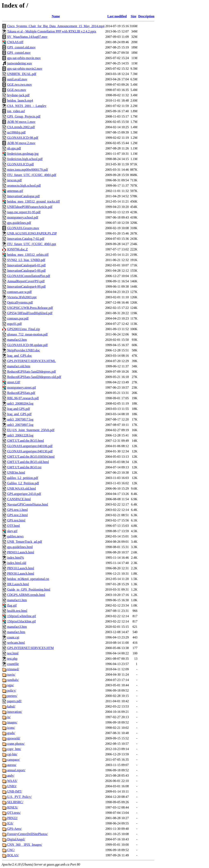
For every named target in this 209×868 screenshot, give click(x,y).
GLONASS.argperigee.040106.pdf (30, 446)
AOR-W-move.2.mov (21, 143)
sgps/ (11, 685)
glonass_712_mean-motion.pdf (27, 334)
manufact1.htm (17, 600)
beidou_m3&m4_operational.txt (28, 579)
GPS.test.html (16, 520)
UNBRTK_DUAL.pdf (22, 74)
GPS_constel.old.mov (21, 47)
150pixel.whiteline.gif (22, 616)
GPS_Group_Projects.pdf (24, 116)
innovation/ (15, 712)
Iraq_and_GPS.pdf (19, 414)
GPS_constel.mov (19, 53)
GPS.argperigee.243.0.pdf (24, 494)
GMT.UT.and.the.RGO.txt (24, 467)
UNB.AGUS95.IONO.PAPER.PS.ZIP (32, 233)
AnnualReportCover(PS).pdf (26, 281)
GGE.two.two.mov (19, 85)
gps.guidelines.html (20, 547)
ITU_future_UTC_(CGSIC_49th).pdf (32, 175)
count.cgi (13, 637)
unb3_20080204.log (20, 403)
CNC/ (11, 850)
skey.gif (12, 531)
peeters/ (12, 696)
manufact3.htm (17, 627)
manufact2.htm (17, 340)
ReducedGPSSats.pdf (21, 393)
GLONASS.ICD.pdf (21, 164)
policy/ (12, 690)
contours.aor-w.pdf (19, 292)
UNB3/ (12, 786)
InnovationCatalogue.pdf (23, 196)
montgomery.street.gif (22, 387)
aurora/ (12, 765)
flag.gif (12, 605)
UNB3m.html (16, 473)
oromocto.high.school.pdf (24, 186)
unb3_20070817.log (20, 419)
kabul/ (11, 706)
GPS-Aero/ (14, 829)
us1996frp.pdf (16, 132)
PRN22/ (12, 818)
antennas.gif (15, 191)
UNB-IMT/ (15, 791)
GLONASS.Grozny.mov (23, 228)
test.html (13, 653)
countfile (13, 664)
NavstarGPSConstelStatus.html (28, 504)
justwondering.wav (20, 63)
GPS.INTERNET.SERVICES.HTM (30, 648)
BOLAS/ (13, 855)
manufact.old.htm (19, 366)
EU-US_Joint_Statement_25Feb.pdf (31, 430)
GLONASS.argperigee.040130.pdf (30, 451)
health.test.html (17, 611)
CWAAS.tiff (15, 42)
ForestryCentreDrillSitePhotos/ (27, 834)
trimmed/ (13, 669)
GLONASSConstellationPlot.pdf (29, 276)
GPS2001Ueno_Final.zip (23, 329)
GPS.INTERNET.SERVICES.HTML (31, 361)
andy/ (11, 775)
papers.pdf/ (14, 701)
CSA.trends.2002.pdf (21, 127)
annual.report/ (16, 770)
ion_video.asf (16, 111)
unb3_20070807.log (20, 425)
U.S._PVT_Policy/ (19, 797)
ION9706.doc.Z (17, 249)
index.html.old (17, 563)
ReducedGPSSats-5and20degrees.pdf (32, 372)
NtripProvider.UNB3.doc (24, 350)
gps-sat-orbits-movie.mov (24, 58)
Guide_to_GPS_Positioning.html (29, 589)
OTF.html (13, 526)
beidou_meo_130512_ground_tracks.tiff (33, 201)
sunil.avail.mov (17, 79)
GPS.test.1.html (17, 510)
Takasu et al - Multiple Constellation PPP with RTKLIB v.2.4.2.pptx (52, 31)
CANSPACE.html (19, 499)
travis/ (11, 675)
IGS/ (10, 823)
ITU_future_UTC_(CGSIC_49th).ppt (32, 244)
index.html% (16, 558)
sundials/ (13, 680)
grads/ (11, 733)
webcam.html (16, 643)
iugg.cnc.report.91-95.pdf (24, 212)
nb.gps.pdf (14, 148)
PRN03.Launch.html (21, 552)
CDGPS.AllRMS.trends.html (26, 595)
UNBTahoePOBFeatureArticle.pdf (30, 207)
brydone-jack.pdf (18, 95)
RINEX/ (13, 807)
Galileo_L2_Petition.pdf (23, 483)
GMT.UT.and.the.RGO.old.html (28, 462)
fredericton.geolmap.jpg (23, 154)
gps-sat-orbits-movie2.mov (25, 69)
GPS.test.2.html (17, 515)
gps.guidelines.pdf (19, 223)
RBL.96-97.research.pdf (23, 398)
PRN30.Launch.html (21, 574)
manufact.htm (16, 632)
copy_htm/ (14, 749)
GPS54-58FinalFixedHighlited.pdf (30, 313)
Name (56, 16)
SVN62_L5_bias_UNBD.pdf (26, 260)
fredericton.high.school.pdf (25, 159)
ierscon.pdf (14, 180)
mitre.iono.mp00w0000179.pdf (28, 170)
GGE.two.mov (17, 90)
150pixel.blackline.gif (21, 621)
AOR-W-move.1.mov (21, 122)
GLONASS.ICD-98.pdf (23, 138)
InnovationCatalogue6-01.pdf (26, 265)
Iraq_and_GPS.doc (19, 356)
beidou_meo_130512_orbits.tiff (28, 255)
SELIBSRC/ (15, 802)
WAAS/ (12, 781)
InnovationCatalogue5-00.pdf (26, 271)
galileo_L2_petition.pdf (23, 478)
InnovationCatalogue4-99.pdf (26, 287)
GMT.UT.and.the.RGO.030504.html (31, 457)
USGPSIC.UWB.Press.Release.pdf (30, 308)
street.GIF (14, 382)
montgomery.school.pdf (23, 217)
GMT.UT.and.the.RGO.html (26, 441)
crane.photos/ (16, 744)
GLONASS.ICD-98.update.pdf (27, 345)
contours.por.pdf (18, 318)
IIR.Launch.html (18, 584)
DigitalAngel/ (16, 839)
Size (133, 16)
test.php (12, 659)
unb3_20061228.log (20, 435)
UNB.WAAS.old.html (22, 488)
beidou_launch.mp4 (20, 100)
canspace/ (13, 760)
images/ (12, 722)
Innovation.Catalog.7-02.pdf (26, 239)
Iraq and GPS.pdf (19, 409)
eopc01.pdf (14, 324)
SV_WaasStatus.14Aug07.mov (27, 37)
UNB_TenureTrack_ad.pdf (25, 542)
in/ (9, 717)
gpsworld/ (14, 738)
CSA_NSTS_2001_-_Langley (27, 106)
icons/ (11, 728)
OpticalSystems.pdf (20, 302)
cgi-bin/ (12, 754)
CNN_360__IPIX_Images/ (25, 845)
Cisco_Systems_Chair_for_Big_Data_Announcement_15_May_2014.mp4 (56, 26)
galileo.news (15, 536)
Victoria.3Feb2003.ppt (22, 297)
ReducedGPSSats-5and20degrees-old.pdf (34, 377)
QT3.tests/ (14, 813)
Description (146, 16)
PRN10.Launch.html (21, 568)
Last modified (117, 16)
